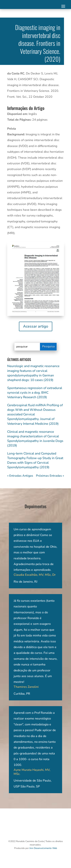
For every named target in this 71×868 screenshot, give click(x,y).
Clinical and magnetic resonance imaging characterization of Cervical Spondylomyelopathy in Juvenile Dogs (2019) (35, 439)
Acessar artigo (36, 326)
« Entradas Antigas (20, 476)
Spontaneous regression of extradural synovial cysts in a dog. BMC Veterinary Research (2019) (35, 393)
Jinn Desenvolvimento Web (43, 848)
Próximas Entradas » (50, 476)
